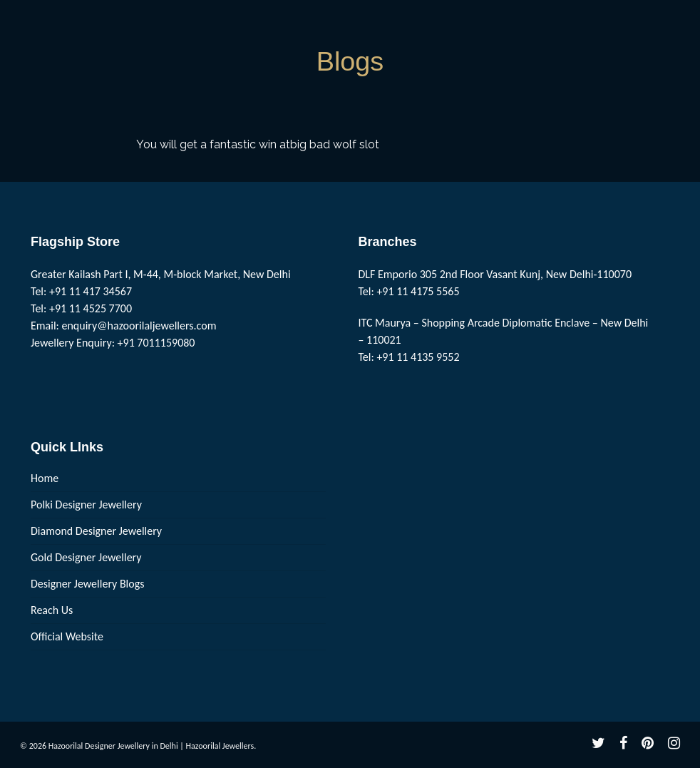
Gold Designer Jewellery (86, 557)
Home (45, 478)
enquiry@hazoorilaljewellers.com (139, 326)
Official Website (67, 636)
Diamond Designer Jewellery (96, 531)
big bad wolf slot (335, 144)
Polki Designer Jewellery (86, 505)
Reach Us (52, 610)
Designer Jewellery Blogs (88, 584)
